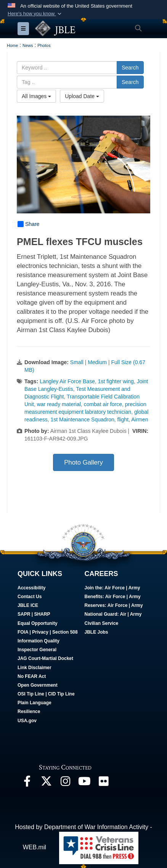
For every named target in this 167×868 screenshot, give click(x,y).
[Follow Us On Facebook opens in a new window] (27, 783)
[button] (35, 14)
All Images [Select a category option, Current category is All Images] (36, 96)
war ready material (59, 404)
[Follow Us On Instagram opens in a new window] (65, 783)
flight (123, 419)
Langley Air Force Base (67, 381)
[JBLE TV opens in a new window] (84, 783)
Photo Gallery (83, 462)
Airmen (140, 419)
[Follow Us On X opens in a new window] (46, 783)
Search (130, 68)
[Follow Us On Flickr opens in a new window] (103, 783)
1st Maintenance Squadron (82, 419)
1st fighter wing (116, 381)
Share (28, 224)
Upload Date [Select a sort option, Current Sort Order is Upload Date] (82, 96)
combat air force (103, 404)
